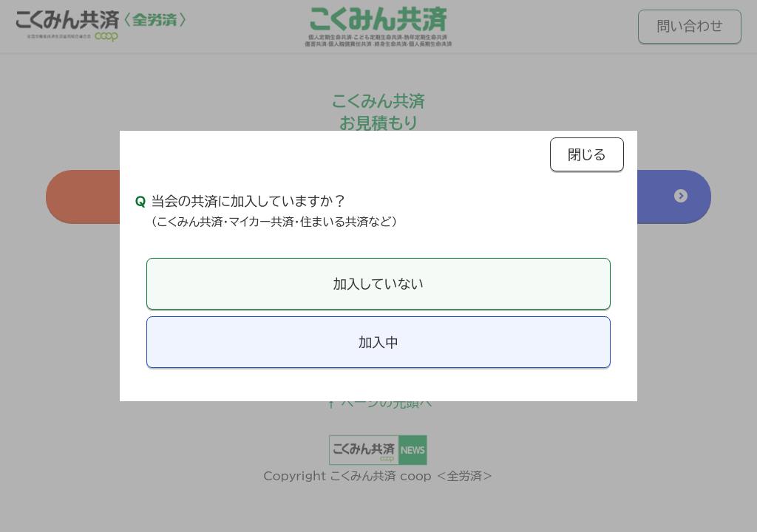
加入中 (378, 342)
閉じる (587, 154)
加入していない (378, 284)
